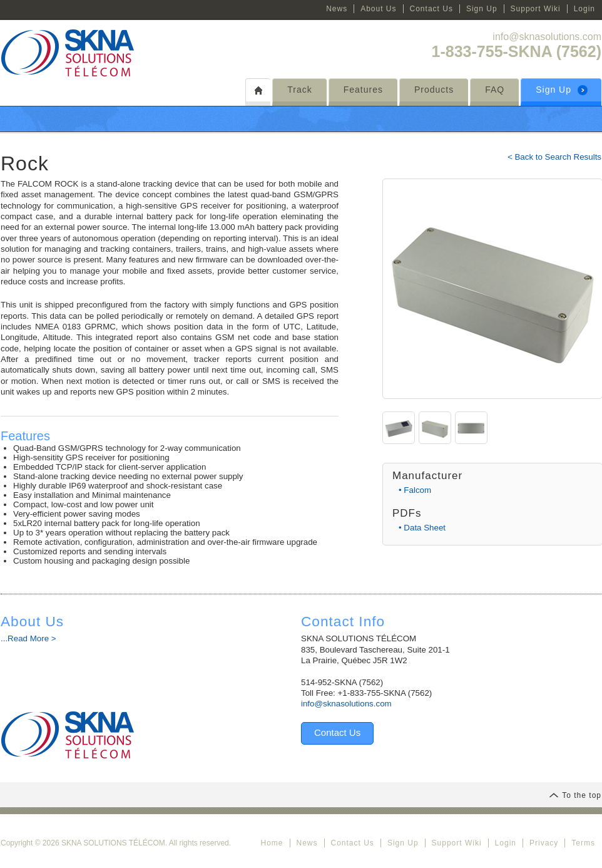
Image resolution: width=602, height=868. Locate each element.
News (337, 9)
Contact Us (431, 9)
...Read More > (28, 638)
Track (299, 90)
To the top (575, 795)
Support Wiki (536, 9)
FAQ (495, 90)
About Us (378, 9)
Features (363, 90)
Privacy (544, 843)
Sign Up (482, 9)
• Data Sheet (422, 528)
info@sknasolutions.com (547, 37)
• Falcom (415, 490)
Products (434, 90)
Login (584, 9)
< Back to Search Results (554, 157)
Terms (583, 843)
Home (272, 843)
